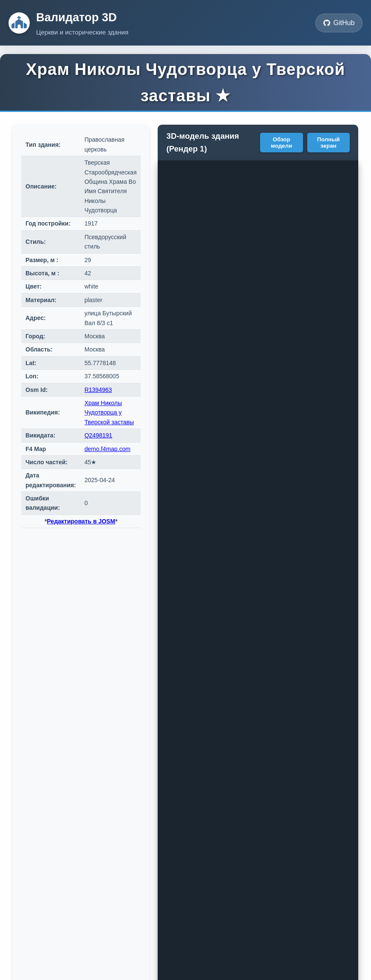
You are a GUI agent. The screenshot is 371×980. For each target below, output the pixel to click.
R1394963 (98, 390)
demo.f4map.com (108, 449)
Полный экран (328, 143)
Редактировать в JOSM (81, 521)
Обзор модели (281, 143)
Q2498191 (98, 435)
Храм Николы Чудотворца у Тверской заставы (109, 413)
